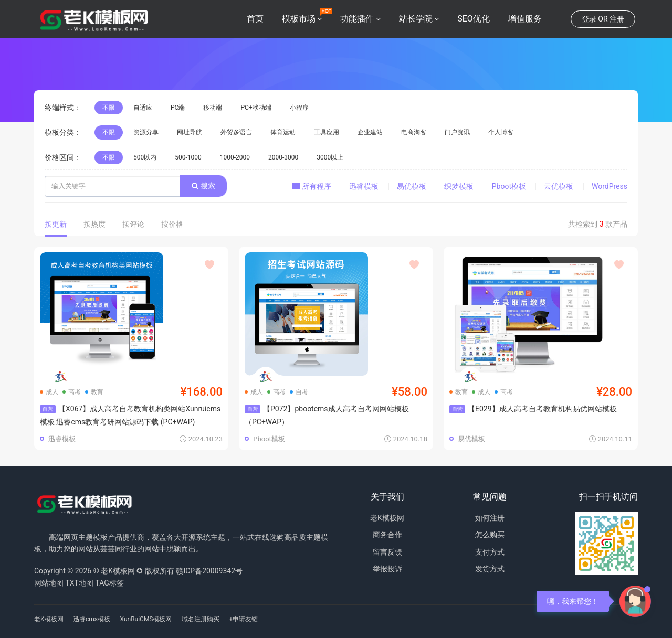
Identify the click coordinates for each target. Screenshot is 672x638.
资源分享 (146, 132)
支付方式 (490, 552)
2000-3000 (283, 157)
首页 (255, 19)
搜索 (203, 186)
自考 (299, 392)
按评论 (133, 224)
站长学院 (416, 19)
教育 (94, 392)
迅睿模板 (364, 186)
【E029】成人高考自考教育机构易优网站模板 (533, 409)
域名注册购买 (201, 619)
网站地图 (49, 583)
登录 (589, 19)
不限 (109, 108)
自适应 (143, 108)
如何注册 (490, 518)
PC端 (178, 108)
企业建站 (370, 132)
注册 (617, 19)
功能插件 (357, 19)
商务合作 (387, 535)
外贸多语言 (236, 132)
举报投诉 (387, 569)
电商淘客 (414, 132)
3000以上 (330, 157)
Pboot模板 (509, 186)
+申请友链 (243, 619)
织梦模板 (459, 186)
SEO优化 (474, 19)
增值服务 (525, 19)
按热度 (94, 224)
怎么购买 (490, 535)
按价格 (172, 224)
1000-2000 (235, 157)
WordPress (610, 186)
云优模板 (559, 186)
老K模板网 (387, 518)
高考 (72, 392)
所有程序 (312, 186)
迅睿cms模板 (92, 619)
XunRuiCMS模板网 (146, 619)
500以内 (145, 157)
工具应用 (327, 132)
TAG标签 (109, 583)
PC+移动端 (256, 108)
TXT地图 (79, 583)
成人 (49, 392)
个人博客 (501, 132)
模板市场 (299, 19)
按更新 (56, 224)
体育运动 (283, 132)
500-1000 (188, 157)
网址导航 (190, 132)
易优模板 (412, 186)
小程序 (299, 108)
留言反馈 (387, 552)
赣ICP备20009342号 (209, 571)
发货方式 (490, 569)
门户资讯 (457, 132)
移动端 (213, 108)
